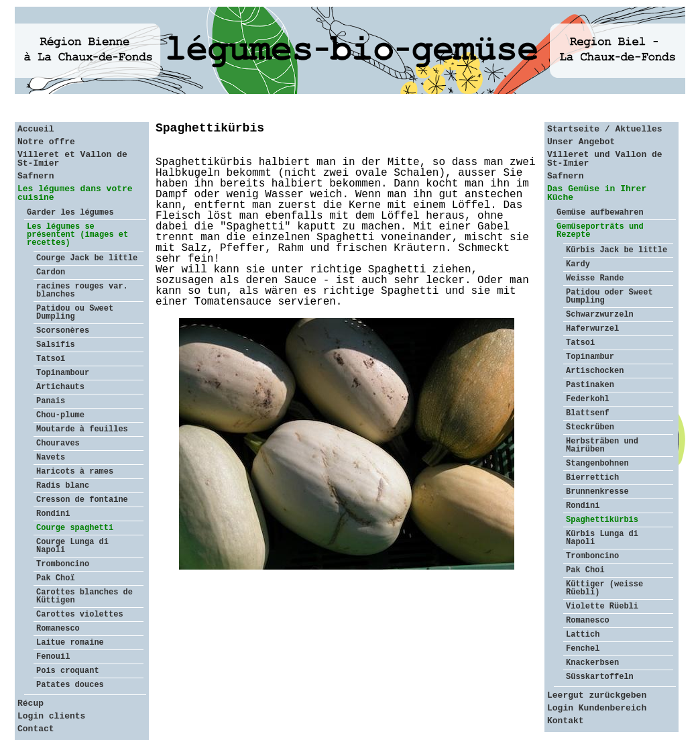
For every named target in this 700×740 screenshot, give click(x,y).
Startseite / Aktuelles (605, 129)
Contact (36, 729)
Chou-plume (60, 415)
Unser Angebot (581, 142)
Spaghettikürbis (602, 520)
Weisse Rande (595, 278)
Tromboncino (63, 564)
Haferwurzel (592, 329)
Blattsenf (588, 413)
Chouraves (58, 443)
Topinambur (590, 357)
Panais (51, 401)
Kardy (578, 264)
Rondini (53, 514)
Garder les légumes (70, 213)
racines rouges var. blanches (82, 290)
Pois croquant (68, 671)
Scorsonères (63, 331)
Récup (31, 703)
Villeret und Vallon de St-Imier (605, 159)
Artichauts (60, 387)
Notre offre (46, 142)
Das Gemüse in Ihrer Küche (597, 193)
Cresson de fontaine (82, 500)
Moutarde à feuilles (82, 429)
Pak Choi (585, 570)
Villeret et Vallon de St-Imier (72, 159)
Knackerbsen (592, 663)
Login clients (51, 716)
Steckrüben (590, 427)
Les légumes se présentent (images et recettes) (77, 235)
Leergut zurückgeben (597, 695)
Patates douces (70, 685)
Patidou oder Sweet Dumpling (609, 297)
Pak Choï (56, 578)
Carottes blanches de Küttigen (84, 596)
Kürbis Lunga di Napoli (602, 538)
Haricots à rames (75, 472)
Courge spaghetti (75, 528)
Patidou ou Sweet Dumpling (75, 313)
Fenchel (583, 649)
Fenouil (53, 657)
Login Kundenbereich (597, 708)
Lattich (583, 635)
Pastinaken (590, 385)
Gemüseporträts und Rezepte (600, 231)
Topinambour (63, 373)
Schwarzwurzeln (600, 315)
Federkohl (588, 399)
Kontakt (566, 721)
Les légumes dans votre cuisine (75, 193)
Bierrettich (592, 478)
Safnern (36, 176)
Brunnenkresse (597, 492)
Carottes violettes (80, 615)
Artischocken (595, 371)
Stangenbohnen (597, 464)
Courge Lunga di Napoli (72, 546)
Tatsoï (51, 359)
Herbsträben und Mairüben (602, 445)
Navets (51, 458)
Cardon (51, 272)
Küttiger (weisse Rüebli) (604, 588)
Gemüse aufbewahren (600, 213)
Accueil (36, 129)
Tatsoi (580, 343)
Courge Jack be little (87, 258)
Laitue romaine (70, 643)
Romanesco (58, 629)
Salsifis (56, 345)
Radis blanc (63, 486)
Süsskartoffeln (600, 677)
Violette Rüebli (602, 606)
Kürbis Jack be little (617, 250)
